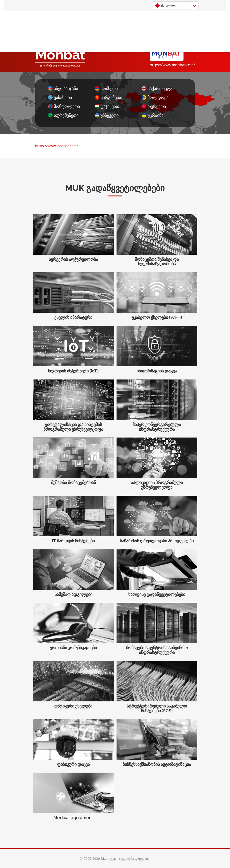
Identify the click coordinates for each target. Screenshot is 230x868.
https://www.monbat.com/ (172, 65)
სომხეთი (106, 88)
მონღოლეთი (64, 106)
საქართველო (158, 88)
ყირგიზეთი (109, 97)
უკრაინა (153, 115)
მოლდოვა (155, 97)
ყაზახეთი (60, 97)
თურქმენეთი (63, 115)
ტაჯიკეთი (107, 106)
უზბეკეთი (107, 115)
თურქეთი (154, 106)
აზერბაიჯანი (63, 88)
